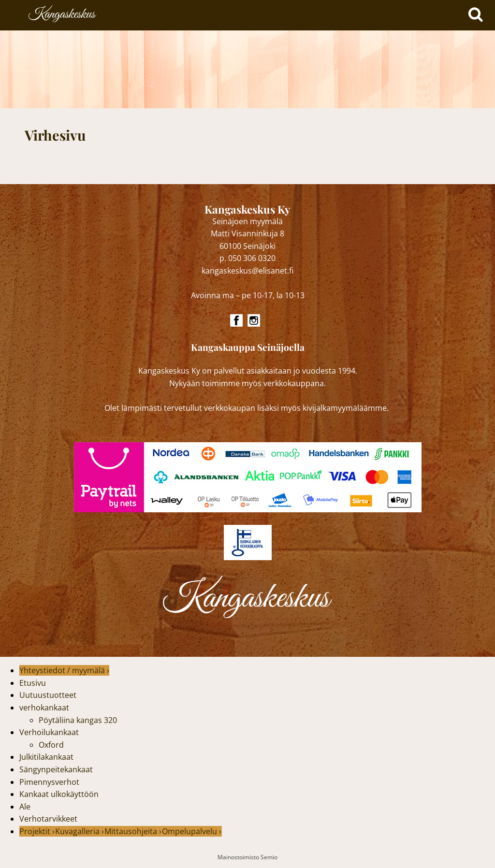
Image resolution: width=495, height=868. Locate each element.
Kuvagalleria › (80, 831)
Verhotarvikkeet (48, 819)
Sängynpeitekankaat (56, 769)
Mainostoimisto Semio (247, 857)
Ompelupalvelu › (192, 831)
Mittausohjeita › (133, 831)
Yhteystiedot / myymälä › (64, 670)
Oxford (51, 745)
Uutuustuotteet (48, 695)
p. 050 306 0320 (247, 258)
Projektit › (37, 831)
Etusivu (33, 683)
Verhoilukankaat (49, 732)
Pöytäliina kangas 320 (78, 720)
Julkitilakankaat (46, 757)
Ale (25, 807)
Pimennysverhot (49, 782)
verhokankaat (44, 708)
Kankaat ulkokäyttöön (59, 794)
